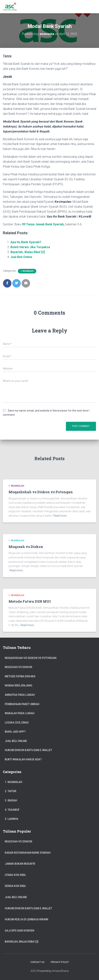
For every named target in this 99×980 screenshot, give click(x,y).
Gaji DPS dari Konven (19, 931)
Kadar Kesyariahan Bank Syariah (28, 853)
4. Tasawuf (12, 810)
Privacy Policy (60, 962)
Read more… (61, 516)
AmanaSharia (60, 971)
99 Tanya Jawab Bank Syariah (43, 224)
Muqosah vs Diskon (26, 547)
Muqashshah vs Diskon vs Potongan (41, 492)
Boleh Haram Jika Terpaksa (30, 247)
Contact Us (37, 962)
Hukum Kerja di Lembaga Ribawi (27, 919)
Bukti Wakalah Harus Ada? (23, 759)
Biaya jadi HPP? (15, 732)
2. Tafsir (11, 791)
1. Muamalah (27, 271)
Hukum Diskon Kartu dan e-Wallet (28, 750)
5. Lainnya (11, 819)
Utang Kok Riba (15, 875)
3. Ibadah (11, 800)
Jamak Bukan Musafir (20, 864)
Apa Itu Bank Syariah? (26, 242)
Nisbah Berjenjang (19, 686)
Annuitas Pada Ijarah (20, 695)
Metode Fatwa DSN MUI (30, 601)
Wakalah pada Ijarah (20, 713)
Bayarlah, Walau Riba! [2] (28, 252)
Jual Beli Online (21, 257)
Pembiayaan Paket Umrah (22, 704)
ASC (33, 971)
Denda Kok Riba (15, 886)
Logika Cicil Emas (17, 723)
